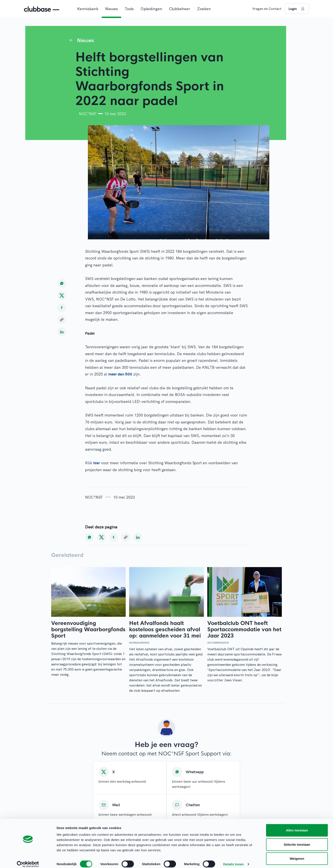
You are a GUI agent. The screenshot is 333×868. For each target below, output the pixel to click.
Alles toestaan (297, 826)
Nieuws (111, 9)
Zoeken (204, 9)
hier (97, 463)
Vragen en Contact (267, 9)
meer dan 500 (120, 374)
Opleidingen (151, 9)
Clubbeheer (180, 9)
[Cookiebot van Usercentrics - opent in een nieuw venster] (28, 860)
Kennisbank (88, 9)
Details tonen (233, 859)
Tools (129, 9)
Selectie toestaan (297, 840)
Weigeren (297, 854)
